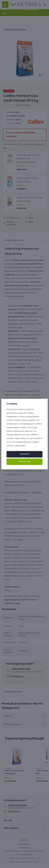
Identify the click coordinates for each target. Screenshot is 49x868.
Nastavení (25, 454)
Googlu (34, 428)
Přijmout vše (25, 462)
